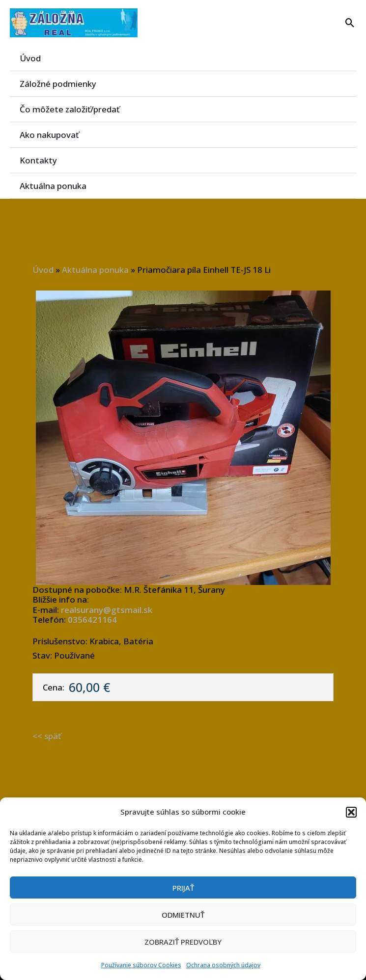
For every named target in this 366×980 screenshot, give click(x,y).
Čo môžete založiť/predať (70, 109)
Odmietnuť (183, 915)
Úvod (30, 58)
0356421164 (92, 620)
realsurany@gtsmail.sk (107, 610)
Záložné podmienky (58, 84)
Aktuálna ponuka (53, 186)
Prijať (183, 888)
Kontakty (38, 160)
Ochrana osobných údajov (223, 965)
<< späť (47, 736)
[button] (351, 812)
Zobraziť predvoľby (183, 942)
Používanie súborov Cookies (141, 965)
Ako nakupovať (49, 135)
